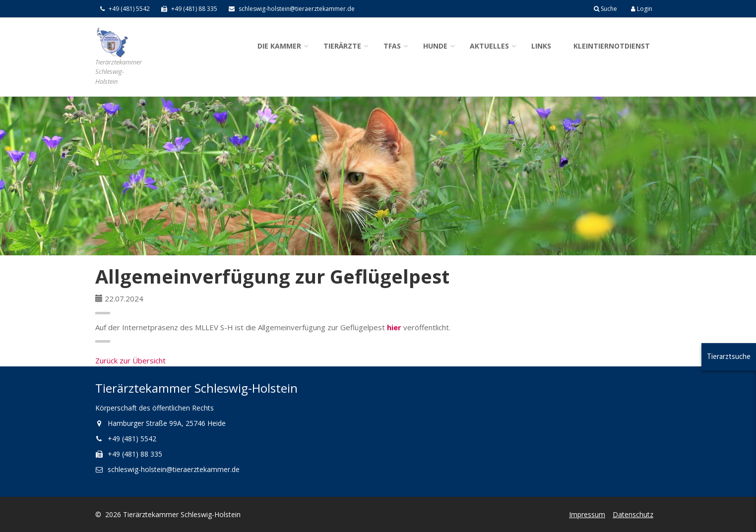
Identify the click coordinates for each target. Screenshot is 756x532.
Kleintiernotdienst (612, 46)
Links (541, 46)
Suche (605, 9)
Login (642, 9)
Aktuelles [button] (489, 46)
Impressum (587, 514)
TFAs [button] (392, 46)
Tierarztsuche (729, 356)
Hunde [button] (435, 46)
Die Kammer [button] (279, 46)
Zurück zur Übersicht (130, 360)
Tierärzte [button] (342, 46)
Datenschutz (633, 514)
